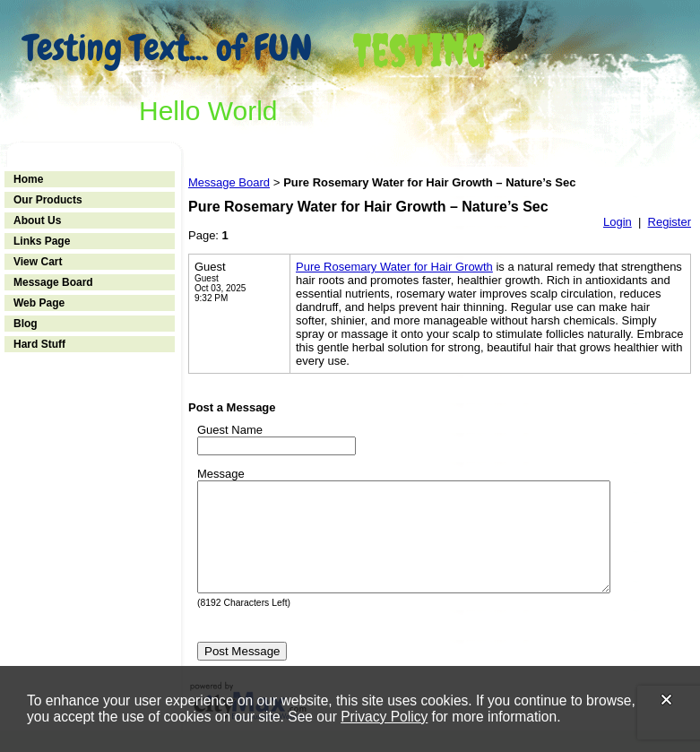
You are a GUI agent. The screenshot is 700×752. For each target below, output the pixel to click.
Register (670, 222)
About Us (37, 220)
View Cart (38, 262)
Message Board (53, 282)
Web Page (39, 303)
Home (28, 179)
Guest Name (230, 430)
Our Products (48, 200)
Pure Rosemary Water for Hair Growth (394, 267)
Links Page (42, 241)
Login (618, 222)
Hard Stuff (39, 344)
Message (221, 474)
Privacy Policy (384, 717)
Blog (26, 324)
